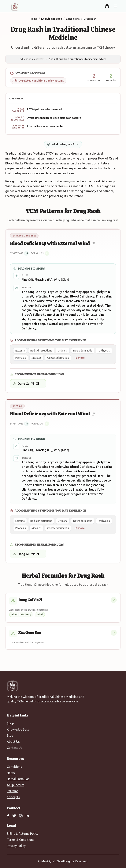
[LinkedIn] (27, 816)
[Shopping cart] (107, 6)
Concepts (13, 797)
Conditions (14, 767)
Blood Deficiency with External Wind (53, 243)
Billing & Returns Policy (23, 834)
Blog (10, 735)
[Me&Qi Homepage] (15, 7)
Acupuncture (16, 785)
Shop (10, 723)
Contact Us (15, 748)
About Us (13, 742)
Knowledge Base (18, 729)
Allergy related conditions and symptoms (38, 81)
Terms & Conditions (21, 840)
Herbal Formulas (18, 779)
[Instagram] (21, 816)
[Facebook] (8, 816)
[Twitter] (14, 816)
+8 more (80, 358)
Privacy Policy (16, 846)
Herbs (11, 773)
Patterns (13, 791)
